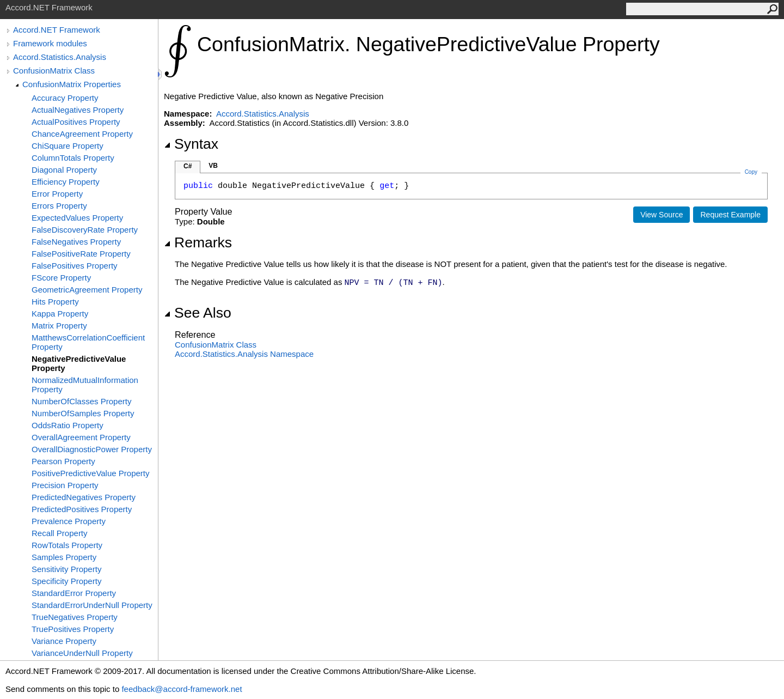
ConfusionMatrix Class (54, 71)
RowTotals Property (67, 545)
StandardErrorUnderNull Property (92, 605)
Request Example (730, 215)
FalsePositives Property (75, 266)
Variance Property (64, 641)
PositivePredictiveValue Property (91, 473)
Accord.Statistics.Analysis (60, 57)
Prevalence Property (69, 521)
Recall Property (60, 533)
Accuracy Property (65, 98)
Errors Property (59, 206)
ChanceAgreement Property (82, 134)
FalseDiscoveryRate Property (85, 230)
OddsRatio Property (68, 425)
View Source (661, 215)
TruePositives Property (73, 629)
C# (188, 166)
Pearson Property (63, 461)
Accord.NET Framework (57, 30)
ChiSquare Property (68, 146)
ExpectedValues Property (77, 218)
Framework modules (50, 43)
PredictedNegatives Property (84, 497)
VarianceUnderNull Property (82, 653)
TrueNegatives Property (75, 617)
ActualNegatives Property (78, 110)
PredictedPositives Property (82, 509)
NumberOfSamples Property (83, 413)
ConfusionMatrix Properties (72, 84)
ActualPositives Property (76, 122)
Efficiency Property (66, 182)
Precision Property (65, 485)
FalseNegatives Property (76, 242)
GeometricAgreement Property (87, 290)
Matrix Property (59, 326)
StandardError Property (74, 593)
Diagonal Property (64, 170)
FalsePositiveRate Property (81, 254)
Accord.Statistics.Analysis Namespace (244, 354)
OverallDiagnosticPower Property (92, 449)
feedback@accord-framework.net (182, 689)
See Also (198, 313)
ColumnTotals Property (73, 158)
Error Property (57, 194)
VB (213, 166)
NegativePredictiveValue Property (79, 363)
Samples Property (64, 557)
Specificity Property (66, 581)
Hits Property (55, 302)
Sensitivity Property (66, 569)
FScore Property (61, 278)
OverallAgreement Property (81, 437)
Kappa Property (60, 314)
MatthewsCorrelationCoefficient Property (88, 342)
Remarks (198, 242)
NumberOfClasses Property (81, 401)
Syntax (191, 144)
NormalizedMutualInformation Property (85, 385)
